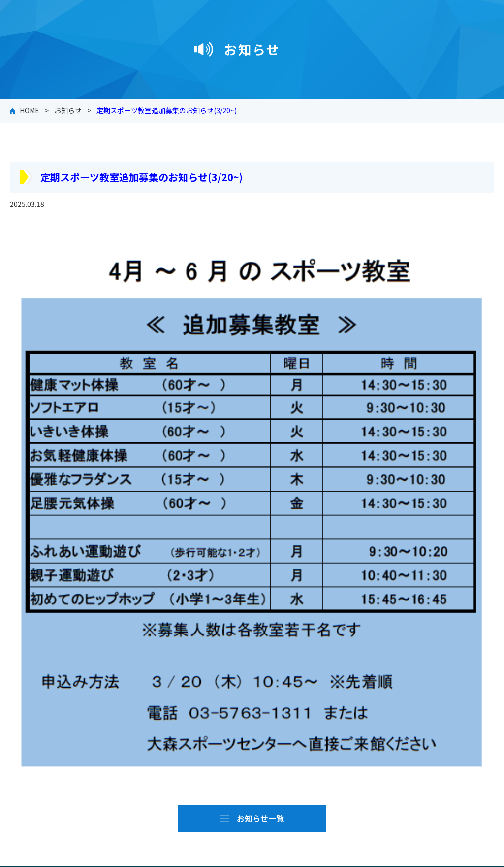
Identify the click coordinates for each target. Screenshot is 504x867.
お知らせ (68, 110)
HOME (30, 110)
